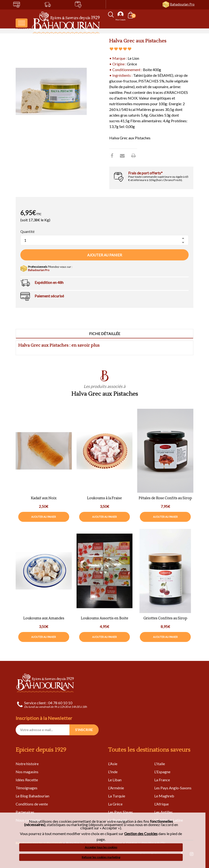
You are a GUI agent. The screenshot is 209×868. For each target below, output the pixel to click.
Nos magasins (27, 772)
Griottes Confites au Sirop (165, 619)
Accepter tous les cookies (101, 847)
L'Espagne (162, 772)
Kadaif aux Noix (44, 498)
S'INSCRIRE (84, 730)
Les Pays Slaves (120, 812)
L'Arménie (116, 788)
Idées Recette (27, 780)
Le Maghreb (164, 796)
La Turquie (117, 796)
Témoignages (27, 788)
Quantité (27, 232)
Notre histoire (27, 764)
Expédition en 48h (49, 282)
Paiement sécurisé (49, 296)
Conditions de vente (32, 804)
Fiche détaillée (105, 334)
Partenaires (25, 812)
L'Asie (113, 764)
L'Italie (160, 764)
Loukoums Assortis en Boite (104, 619)
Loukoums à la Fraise (104, 498)
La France (162, 780)
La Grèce (115, 804)
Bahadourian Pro (182, 4)
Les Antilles (164, 812)
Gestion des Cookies (141, 834)
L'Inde (113, 772)
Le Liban (115, 780)
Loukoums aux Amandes (44, 619)
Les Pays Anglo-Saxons (173, 788)
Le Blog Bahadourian (32, 796)
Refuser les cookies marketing (101, 857)
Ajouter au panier (105, 255)
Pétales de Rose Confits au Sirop (165, 498)
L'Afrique (161, 804)
